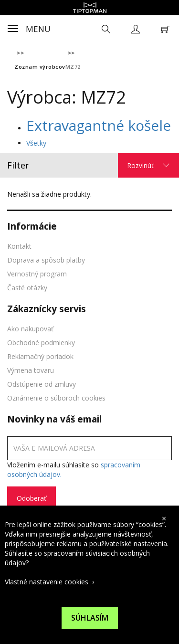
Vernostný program (37, 274)
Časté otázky (27, 288)
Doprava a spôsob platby (46, 260)
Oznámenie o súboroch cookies (56, 398)
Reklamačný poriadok (40, 356)
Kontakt (19, 246)
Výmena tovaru (31, 370)
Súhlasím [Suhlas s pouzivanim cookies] (90, 618)
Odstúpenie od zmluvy (42, 384)
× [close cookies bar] (164, 518)
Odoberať (32, 498)
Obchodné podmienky (41, 343)
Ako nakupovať (30, 329)
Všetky (36, 143)
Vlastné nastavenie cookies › (49, 582)
